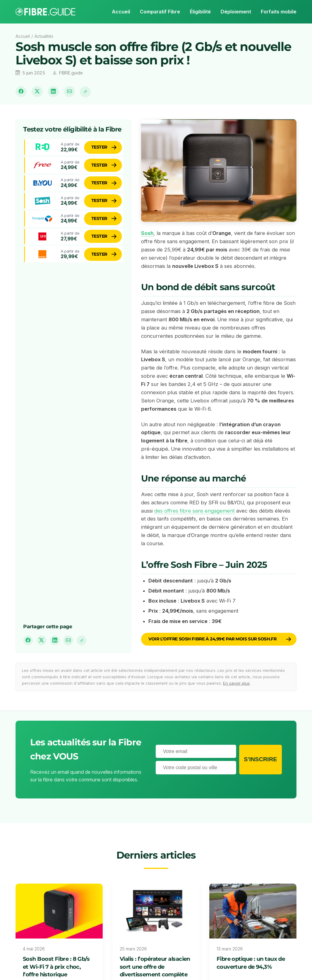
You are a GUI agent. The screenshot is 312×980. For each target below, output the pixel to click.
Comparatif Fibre (160, 12)
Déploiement (236, 12)
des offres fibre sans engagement (194, 511)
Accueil (121, 12)
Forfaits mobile (279, 12)
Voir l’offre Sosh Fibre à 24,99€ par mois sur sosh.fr (212, 639)
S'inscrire (260, 759)
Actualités (44, 36)
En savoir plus (236, 683)
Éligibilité (200, 12)
